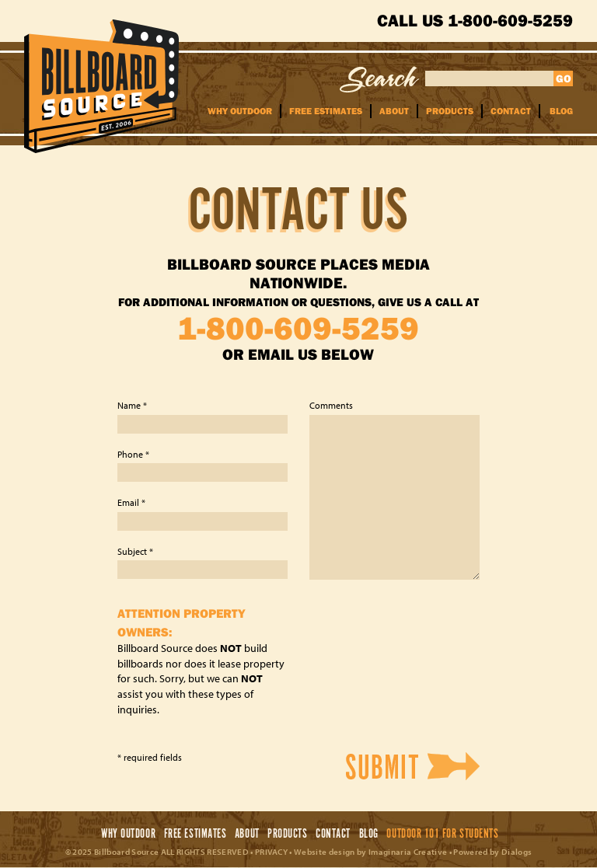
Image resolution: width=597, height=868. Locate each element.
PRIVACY (271, 852)
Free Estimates (326, 111)
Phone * (133, 454)
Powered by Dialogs (492, 852)
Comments (331, 405)
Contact (511, 111)
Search (380, 79)
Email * (131, 502)
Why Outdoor (240, 111)
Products (450, 111)
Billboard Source (101, 86)
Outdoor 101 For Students (442, 834)
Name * (132, 405)
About (394, 111)
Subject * (135, 551)
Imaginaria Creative (408, 852)
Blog (561, 111)
